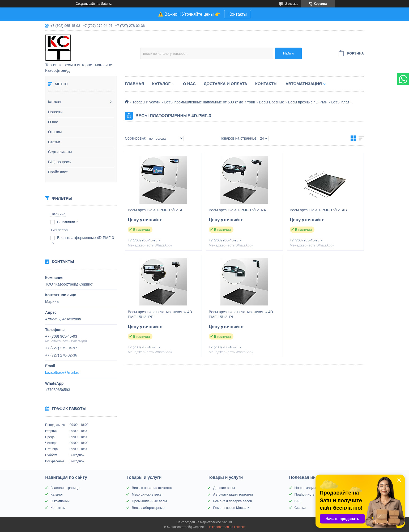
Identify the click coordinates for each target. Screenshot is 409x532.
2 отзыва (292, 4)
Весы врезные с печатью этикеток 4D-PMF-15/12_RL (242, 314)
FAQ (298, 501)
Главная (135, 84)
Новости (55, 112)
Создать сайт (86, 4)
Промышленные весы (149, 501)
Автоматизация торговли (233, 494)
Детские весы (224, 488)
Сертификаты (60, 152)
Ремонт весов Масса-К (231, 508)
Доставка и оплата (225, 84)
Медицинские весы (147, 494)
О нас (53, 122)
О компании (60, 501)
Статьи (54, 142)
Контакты (238, 14)
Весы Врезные (272, 102)
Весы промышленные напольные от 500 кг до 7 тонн (210, 102)
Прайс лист (58, 172)
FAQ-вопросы (60, 162)
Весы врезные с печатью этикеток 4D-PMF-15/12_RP (161, 314)
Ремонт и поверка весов (232, 501)
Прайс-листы (305, 494)
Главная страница (65, 488)
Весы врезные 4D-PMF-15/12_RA (237, 210)
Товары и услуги (146, 102)
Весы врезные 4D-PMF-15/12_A (155, 210)
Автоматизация (304, 84)
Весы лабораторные (148, 508)
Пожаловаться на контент (226, 527)
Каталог (55, 102)
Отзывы (55, 132)
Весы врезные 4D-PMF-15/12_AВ (318, 210)
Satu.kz (227, 522)
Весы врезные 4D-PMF (308, 102)
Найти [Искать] (288, 53)
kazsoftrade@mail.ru (62, 372)
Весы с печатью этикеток (152, 488)
